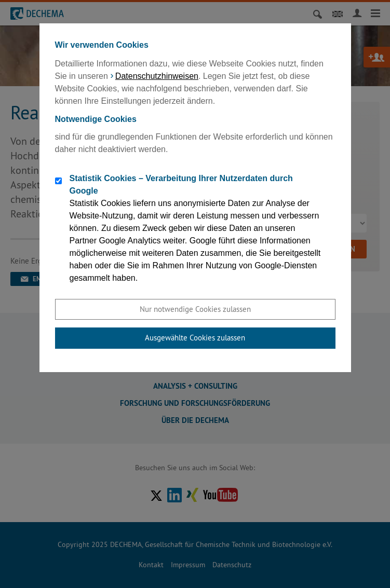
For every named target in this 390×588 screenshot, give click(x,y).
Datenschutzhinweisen (157, 76)
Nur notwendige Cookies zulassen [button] (195, 309)
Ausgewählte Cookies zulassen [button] (195, 338)
